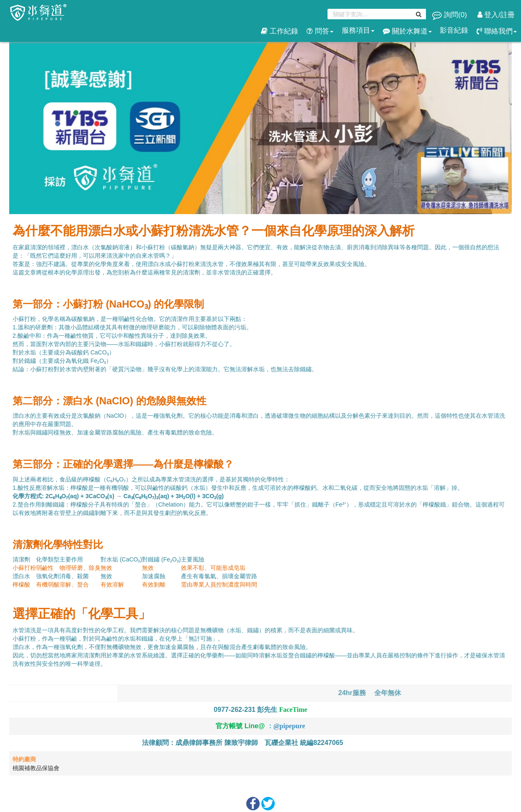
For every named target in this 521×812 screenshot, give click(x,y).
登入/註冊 (496, 15)
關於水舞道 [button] (407, 31)
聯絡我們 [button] (497, 31)
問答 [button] (320, 31)
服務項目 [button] (358, 30)
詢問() (450, 15)
